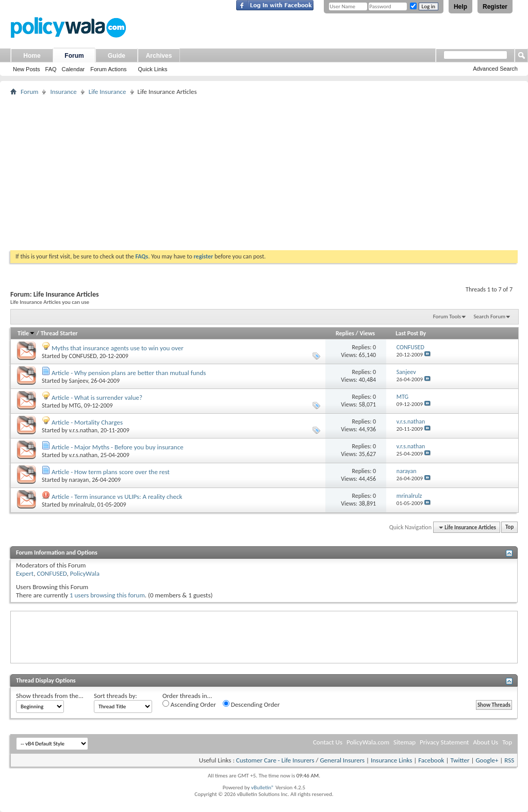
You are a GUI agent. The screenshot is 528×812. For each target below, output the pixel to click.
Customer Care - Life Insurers (275, 760)
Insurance (63, 92)
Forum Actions (108, 69)
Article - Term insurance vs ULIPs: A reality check (117, 497)
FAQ (51, 69)
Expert (25, 573)
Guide (117, 56)
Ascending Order (189, 704)
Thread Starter (59, 333)
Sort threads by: (115, 696)
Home (32, 56)
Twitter (460, 760)
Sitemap (405, 742)
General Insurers (342, 760)
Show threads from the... (50, 696)
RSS (509, 760)
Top (509, 527)
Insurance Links (391, 760)
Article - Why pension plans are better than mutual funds (129, 373)
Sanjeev (79, 381)
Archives (159, 56)
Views (367, 333)
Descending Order (251, 704)
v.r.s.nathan (84, 430)
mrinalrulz (82, 505)
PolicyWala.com (368, 742)
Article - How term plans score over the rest (111, 472)
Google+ (487, 760)
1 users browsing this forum (107, 595)
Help (460, 7)
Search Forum (490, 316)
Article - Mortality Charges (87, 422)
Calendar (73, 69)
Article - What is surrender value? (97, 397)
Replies (345, 333)
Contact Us (328, 742)
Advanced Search (495, 69)
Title (26, 333)
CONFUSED (83, 356)
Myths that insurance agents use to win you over (118, 348)
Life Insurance (108, 92)
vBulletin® (263, 787)
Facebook (431, 760)
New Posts (27, 69)
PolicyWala (85, 573)
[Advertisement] (264, 173)
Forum (74, 56)
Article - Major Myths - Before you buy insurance (118, 447)
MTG (75, 405)
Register (495, 7)
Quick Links (153, 69)
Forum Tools (447, 316)
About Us (485, 742)
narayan (79, 480)
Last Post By (411, 333)
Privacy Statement (444, 742)
